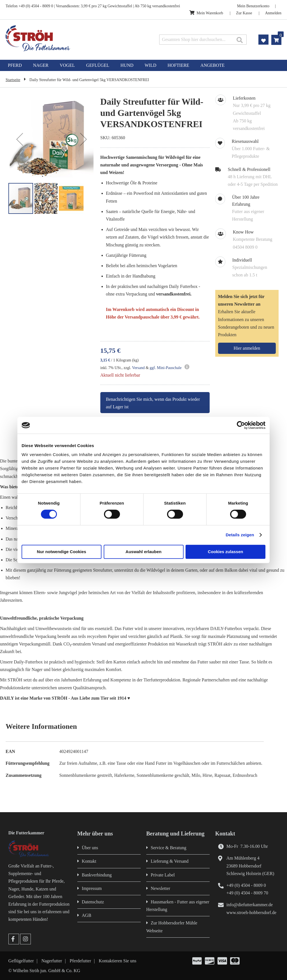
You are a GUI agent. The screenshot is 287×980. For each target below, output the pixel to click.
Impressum (92, 888)
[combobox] (203, 40)
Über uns (90, 848)
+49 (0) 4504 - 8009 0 (246, 885)
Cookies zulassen (226, 552)
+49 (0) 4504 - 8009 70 (247, 893)
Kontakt (89, 861)
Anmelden (273, 13)
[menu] (143, 65)
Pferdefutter (80, 961)
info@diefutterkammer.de (250, 905)
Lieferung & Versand (170, 861)
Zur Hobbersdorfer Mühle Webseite (172, 927)
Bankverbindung (97, 875)
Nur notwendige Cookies (62, 552)
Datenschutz (93, 902)
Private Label (163, 875)
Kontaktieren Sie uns (117, 961)
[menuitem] (15, 65)
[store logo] (60, 38)
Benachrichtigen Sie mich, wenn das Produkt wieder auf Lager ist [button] (153, 403)
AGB (87, 915)
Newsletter (160, 888)
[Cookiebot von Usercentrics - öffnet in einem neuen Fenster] (241, 425)
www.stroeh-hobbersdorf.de (251, 913)
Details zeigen (240, 535)
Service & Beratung (169, 848)
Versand (138, 368)
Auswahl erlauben (143, 552)
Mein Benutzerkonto (253, 6)
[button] (20, 139)
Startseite (13, 80)
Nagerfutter (52, 961)
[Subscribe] (247, 348)
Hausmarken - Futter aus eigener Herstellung (178, 906)
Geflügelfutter (21, 961)
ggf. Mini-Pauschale (166, 368)
